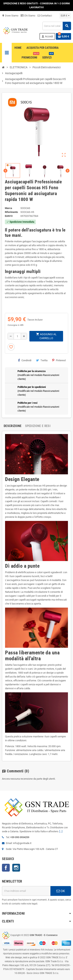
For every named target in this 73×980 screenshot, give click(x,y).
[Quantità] (17, 336)
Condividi (25, 360)
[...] (61, 831)
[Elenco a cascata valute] (65, 16)
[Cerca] (57, 26)
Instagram (16, 868)
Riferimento (11, 212)
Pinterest (59, 360)
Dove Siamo (10, 16)
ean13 (9, 216)
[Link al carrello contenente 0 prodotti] (63, 36)
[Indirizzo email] (26, 891)
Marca (8, 208)
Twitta (42, 360)
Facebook (6, 868)
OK (61, 891)
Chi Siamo (28, 16)
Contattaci (45, 16)
